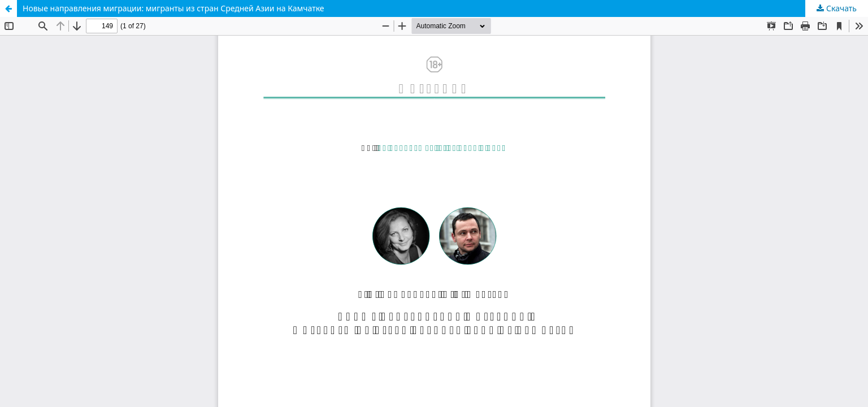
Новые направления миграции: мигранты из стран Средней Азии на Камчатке (173, 8)
